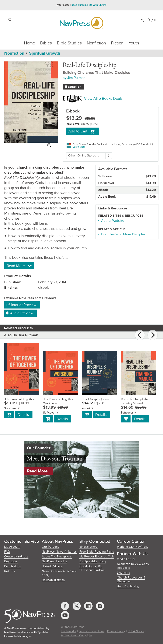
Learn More (79, 147)
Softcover (11, 408)
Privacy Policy (116, 631)
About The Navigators (57, 557)
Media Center (126, 559)
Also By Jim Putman (21, 335)
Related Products (18, 328)
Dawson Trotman (53, 580)
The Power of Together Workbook (58, 401)
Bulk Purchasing (128, 586)
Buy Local (11, 561)
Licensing (124, 573)
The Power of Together (19, 399)
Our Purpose (51, 547)
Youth (134, 43)
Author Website (113, 221)
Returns (10, 571)
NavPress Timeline (55, 561)
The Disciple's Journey (96, 399)
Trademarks (69, 631)
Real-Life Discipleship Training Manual (135, 401)
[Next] (153, 335)
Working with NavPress (133, 547)
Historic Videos (52, 566)
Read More (37, 471)
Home (30, 43)
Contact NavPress (16, 557)
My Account (12, 547)
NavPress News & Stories (59, 552)
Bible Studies (69, 43)
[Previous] (140, 335)
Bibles (46, 43)
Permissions (13, 566)
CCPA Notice (136, 631)
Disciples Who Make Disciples (123, 234)
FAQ (7, 552)
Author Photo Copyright (76, 635)
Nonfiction (96, 43)
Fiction (117, 43)
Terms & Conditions (92, 631)
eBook (86, 408)
